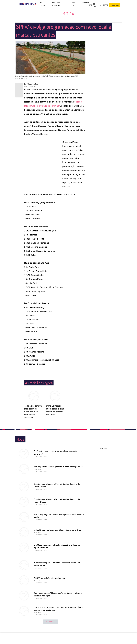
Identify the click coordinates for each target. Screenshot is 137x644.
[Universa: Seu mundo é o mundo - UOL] (28, 4)
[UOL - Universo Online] (38, 4)
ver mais (50, 622)
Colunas (86, 3)
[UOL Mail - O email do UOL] (96, 5)
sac (91, 5)
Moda (68, 14)
